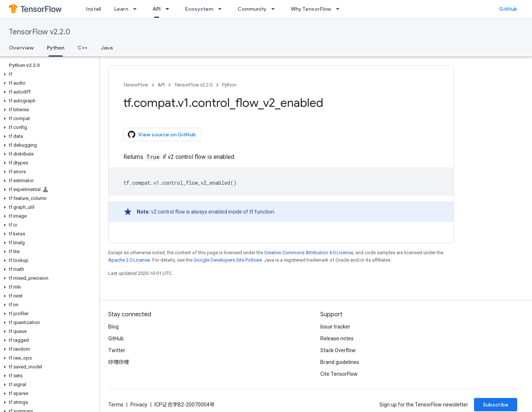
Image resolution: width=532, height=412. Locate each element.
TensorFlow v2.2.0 (40, 32)
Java (107, 48)
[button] (48, 74)
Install (93, 9)
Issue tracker (335, 327)
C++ (83, 48)
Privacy (139, 405)
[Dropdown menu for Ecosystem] (222, 9)
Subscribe (496, 405)
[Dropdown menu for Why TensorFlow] (340, 9)
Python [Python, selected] (56, 48)
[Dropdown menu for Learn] (137, 9)
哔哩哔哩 (119, 362)
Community (252, 9)
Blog (113, 327)
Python (229, 85)
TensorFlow (136, 85)
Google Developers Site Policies (228, 260)
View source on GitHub (162, 135)
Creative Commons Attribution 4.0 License (309, 253)
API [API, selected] (157, 9)
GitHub (508, 9)
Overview (21, 48)
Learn (121, 9)
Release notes (337, 338)
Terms (116, 405)
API (161, 85)
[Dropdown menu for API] (170, 9)
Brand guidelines (340, 362)
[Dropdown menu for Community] (275, 9)
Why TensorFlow (311, 9)
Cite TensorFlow (339, 374)
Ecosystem (199, 9)
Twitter (117, 350)
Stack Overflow (338, 350)
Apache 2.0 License (129, 260)
